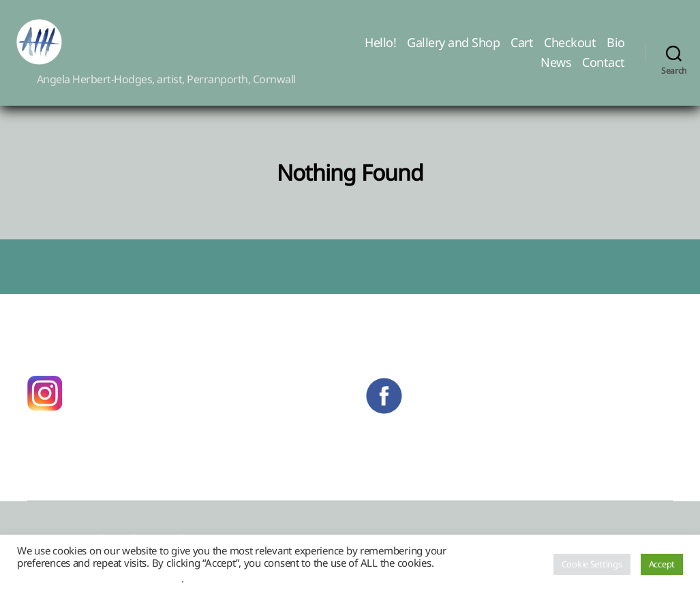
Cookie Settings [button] (592, 564)
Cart (522, 50)
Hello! (380, 50)
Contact (604, 71)
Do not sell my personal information (99, 578)
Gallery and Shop (453, 50)
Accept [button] (662, 564)
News (556, 71)
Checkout (570, 50)
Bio (616, 50)
